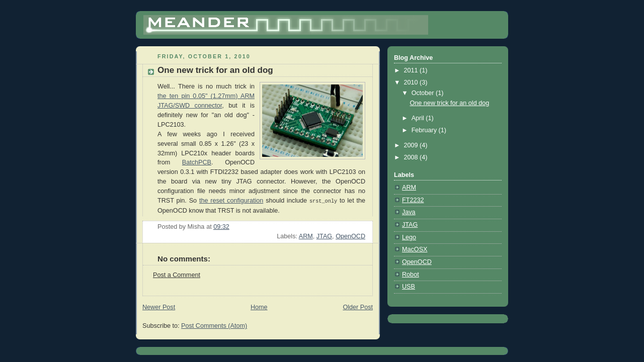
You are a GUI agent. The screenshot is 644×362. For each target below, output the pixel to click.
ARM (306, 236)
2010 (412, 82)
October (424, 93)
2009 (412, 145)
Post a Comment (177, 275)
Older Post (358, 307)
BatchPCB (197, 162)
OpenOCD (350, 236)
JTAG (324, 236)
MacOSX (415, 249)
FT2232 (413, 200)
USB (409, 287)
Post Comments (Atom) (214, 325)
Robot (411, 275)
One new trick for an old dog (450, 103)
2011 (412, 70)
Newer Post (159, 307)
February (425, 130)
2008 (412, 157)
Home (259, 307)
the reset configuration (231, 201)
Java (409, 212)
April (419, 118)
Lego (409, 237)
